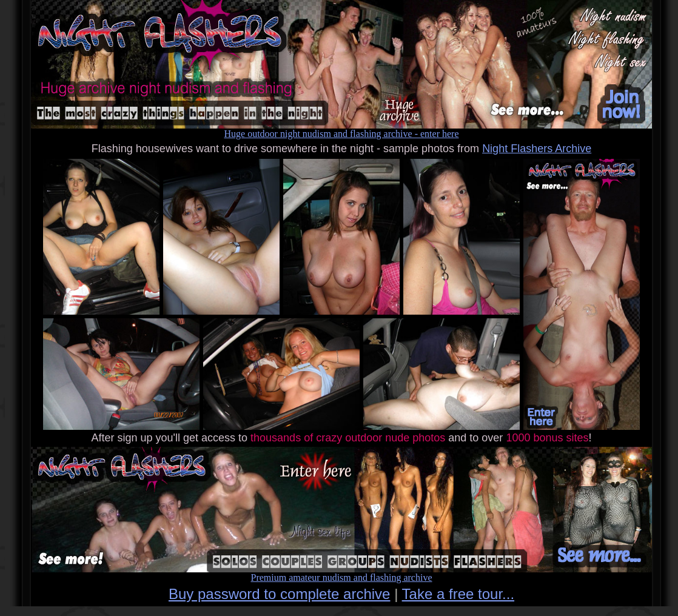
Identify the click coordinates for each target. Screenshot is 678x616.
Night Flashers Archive (537, 149)
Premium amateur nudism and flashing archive (341, 573)
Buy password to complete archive (280, 594)
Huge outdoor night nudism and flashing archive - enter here (341, 129)
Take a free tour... (458, 594)
